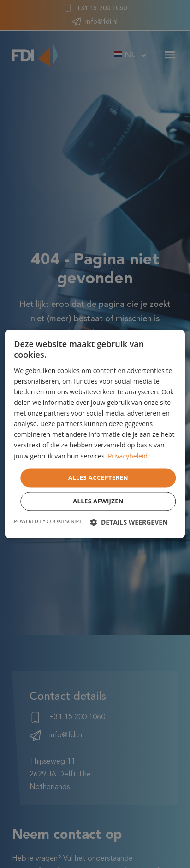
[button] (129, 523)
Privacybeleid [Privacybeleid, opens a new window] (128, 456)
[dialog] (95, 434)
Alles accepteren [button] (98, 477)
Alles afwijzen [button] (98, 501)
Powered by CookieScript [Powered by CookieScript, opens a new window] (48, 522)
